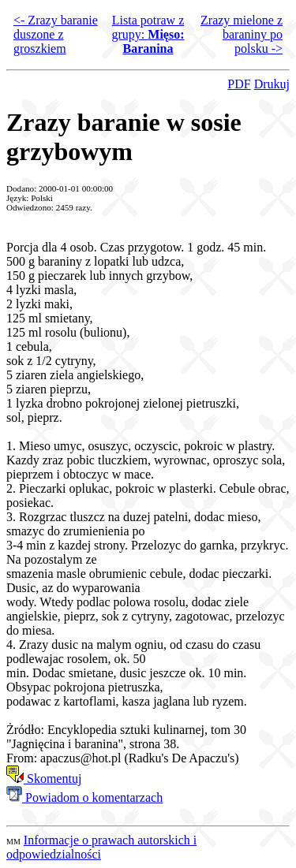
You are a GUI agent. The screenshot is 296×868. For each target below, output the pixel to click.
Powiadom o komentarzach (84, 797)
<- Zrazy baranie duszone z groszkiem (56, 34)
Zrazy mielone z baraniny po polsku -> (242, 34)
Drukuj (272, 84)
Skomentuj (44, 779)
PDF (239, 84)
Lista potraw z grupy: (148, 34)
